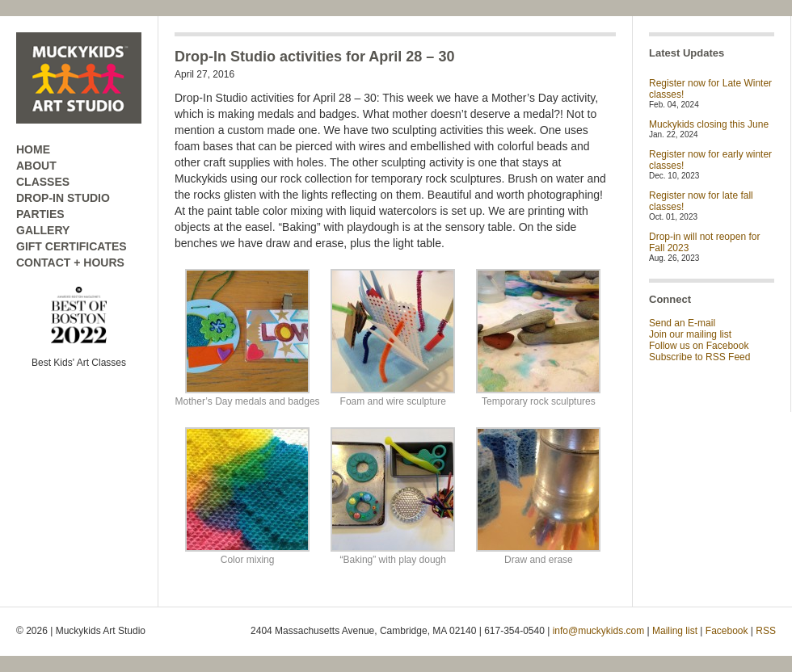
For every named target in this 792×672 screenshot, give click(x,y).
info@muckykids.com (599, 631)
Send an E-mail (682, 323)
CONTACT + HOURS (70, 262)
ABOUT (36, 166)
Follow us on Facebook (699, 346)
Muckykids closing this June (709, 124)
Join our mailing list (690, 334)
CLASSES (43, 182)
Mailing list (675, 631)
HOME (33, 149)
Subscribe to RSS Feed (699, 357)
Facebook (727, 631)
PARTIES (40, 214)
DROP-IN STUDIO (63, 198)
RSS (766, 631)
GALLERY (43, 230)
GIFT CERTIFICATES (72, 246)
